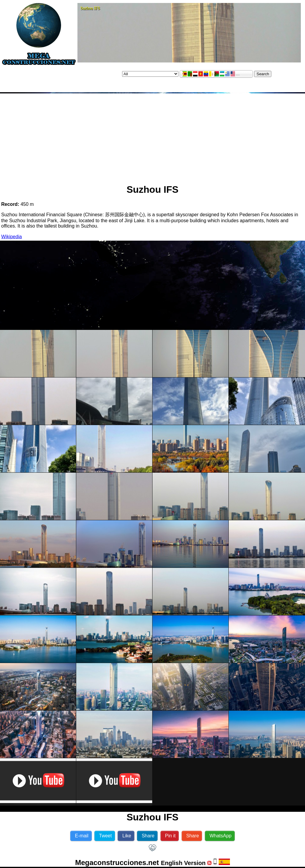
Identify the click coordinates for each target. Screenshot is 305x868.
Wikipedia (11, 237)
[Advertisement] (152, 136)
